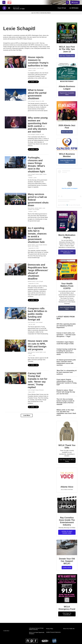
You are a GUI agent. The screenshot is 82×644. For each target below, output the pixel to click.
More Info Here (67, 132)
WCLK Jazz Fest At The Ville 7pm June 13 (67, 49)
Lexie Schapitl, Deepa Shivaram (36, 390)
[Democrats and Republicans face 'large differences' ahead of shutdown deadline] (16, 269)
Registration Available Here (67, 94)
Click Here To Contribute (67, 614)
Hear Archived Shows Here (67, 308)
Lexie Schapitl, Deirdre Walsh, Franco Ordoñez (37, 175)
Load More (27, 415)
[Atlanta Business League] (67, 73)
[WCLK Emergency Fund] (67, 589)
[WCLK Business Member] (67, 144)
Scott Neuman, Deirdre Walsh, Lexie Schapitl (37, 353)
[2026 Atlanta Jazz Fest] (67, 112)
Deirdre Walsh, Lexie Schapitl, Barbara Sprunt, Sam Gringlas (37, 245)
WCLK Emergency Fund (67, 608)
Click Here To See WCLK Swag (67, 460)
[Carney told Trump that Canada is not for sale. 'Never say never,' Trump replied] (16, 378)
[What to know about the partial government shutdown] (16, 95)
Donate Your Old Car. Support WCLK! (67, 561)
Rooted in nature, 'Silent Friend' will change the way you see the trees (66, 392)
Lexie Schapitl (31, 101)
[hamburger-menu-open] (4, 2)
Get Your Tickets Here (67, 56)
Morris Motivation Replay (67, 236)
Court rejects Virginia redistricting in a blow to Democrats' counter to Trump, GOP (67, 382)
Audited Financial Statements (53, 632)
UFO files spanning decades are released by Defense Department (66, 326)
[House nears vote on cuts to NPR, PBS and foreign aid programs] (16, 346)
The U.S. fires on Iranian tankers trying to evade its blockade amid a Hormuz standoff (65, 402)
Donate (76, 2)
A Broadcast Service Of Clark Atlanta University (36, 629)
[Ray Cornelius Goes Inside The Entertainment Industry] (67, 505)
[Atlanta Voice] (67, 476)
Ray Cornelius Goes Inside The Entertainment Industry (67, 521)
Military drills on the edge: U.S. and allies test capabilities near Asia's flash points (66, 412)
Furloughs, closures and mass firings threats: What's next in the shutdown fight (36, 165)
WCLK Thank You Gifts (67, 446)
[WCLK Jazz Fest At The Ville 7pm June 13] (67, 33)
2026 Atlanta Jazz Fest (67, 127)
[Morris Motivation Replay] (67, 221)
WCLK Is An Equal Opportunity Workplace (37, 633)
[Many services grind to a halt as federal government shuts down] (16, 199)
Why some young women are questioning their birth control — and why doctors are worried (38, 125)
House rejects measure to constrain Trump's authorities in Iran (38, 61)
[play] (4, 8)
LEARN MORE (67, 568)
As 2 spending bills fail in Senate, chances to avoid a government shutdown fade (37, 235)
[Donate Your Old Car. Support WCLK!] (67, 547)
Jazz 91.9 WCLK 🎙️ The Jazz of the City (68, 205)
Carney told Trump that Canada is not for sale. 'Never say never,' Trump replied (38, 380)
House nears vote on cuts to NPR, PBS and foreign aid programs (38, 345)
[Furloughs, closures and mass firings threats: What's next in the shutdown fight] (16, 162)
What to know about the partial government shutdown (37, 94)
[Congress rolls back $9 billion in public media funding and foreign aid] (16, 313)
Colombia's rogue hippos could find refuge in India (65, 343)
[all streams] (74, 8)
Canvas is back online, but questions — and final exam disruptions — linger (66, 335)
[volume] (9, 8)
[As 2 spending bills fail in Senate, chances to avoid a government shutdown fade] (16, 233)
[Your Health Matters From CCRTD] (67, 270)
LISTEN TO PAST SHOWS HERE (67, 532)
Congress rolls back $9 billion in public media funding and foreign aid (37, 314)
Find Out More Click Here (67, 161)
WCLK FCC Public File (69, 629)
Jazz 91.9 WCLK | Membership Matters (41, 13)
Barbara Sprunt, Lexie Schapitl (35, 281)
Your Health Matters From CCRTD (67, 286)
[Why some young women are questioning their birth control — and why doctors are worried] (16, 122)
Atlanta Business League (67, 88)
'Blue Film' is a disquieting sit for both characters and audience (67, 372)
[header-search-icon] (68, 2)
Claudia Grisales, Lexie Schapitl (36, 68)
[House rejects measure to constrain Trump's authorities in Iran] (16, 62)
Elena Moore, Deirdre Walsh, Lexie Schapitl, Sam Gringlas (36, 209)
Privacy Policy (50, 629)
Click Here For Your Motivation (67, 252)
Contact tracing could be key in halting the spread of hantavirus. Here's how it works (66, 352)
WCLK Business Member (67, 155)
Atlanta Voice (67, 487)
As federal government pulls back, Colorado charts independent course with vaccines (66, 362)
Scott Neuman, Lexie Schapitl (35, 322)
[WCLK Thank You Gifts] (67, 431)
